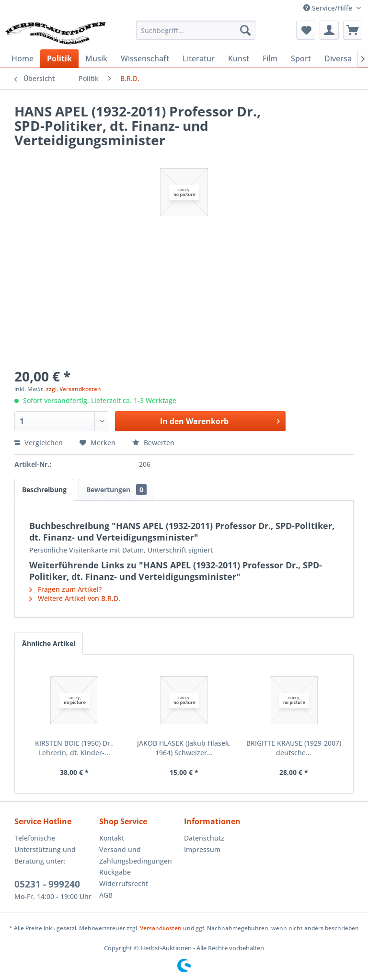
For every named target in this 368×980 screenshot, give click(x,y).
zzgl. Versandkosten (74, 389)
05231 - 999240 (47, 884)
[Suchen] (245, 30)
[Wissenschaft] (145, 58)
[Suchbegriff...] (196, 30)
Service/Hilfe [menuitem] (329, 8)
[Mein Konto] (329, 30)
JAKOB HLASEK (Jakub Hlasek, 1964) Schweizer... (184, 748)
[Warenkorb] (353, 30)
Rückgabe (115, 872)
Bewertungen (116, 490)
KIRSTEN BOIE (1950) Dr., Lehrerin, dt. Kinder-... (75, 748)
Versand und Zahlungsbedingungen (136, 855)
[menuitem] (196, 30)
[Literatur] (199, 58)
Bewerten (153, 443)
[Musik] (96, 58)
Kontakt (112, 838)
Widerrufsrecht (124, 883)
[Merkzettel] (306, 30)
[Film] (270, 58)
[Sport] (301, 58)
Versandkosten (161, 928)
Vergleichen (39, 443)
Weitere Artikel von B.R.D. (75, 598)
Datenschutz (204, 838)
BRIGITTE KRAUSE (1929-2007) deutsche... (294, 748)
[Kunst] (239, 58)
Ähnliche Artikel (49, 643)
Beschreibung (44, 490)
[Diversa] (338, 58)
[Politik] (59, 58)
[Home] (23, 58)
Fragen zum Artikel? (65, 589)
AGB (106, 895)
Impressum (202, 849)
